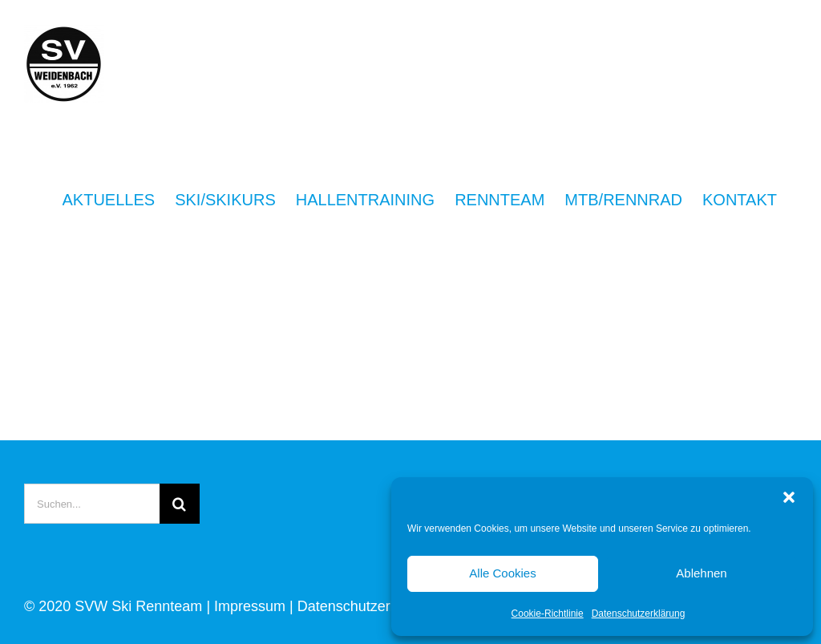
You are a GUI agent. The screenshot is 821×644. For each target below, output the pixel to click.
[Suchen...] (92, 504)
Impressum (250, 606)
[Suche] (180, 504)
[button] (789, 497)
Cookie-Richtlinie (548, 614)
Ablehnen (701, 573)
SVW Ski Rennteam (138, 606)
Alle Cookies (502, 573)
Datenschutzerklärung (639, 614)
